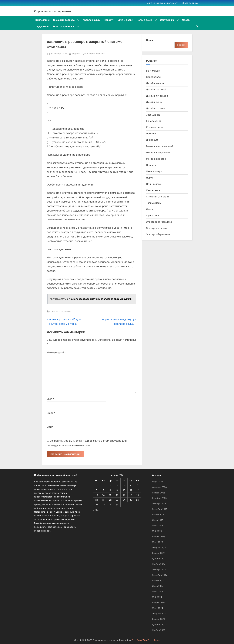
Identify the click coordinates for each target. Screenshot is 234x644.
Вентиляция (42, 20)
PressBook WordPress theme (146, 640)
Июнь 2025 (158, 525)
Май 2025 (157, 531)
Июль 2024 (158, 586)
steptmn (76, 53)
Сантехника (167, 20)
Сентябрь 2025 (160, 509)
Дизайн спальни (156, 108)
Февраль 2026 (159, 487)
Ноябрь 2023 (159, 630)
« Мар (96, 510)
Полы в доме (144, 20)
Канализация (154, 121)
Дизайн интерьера (64, 20)
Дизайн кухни (154, 102)
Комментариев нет (95, 54)
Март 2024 (158, 608)
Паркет (150, 178)
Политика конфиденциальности (162, 3)
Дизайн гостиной (156, 89)
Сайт (50, 427)
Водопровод (153, 77)
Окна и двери (125, 20)
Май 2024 (157, 597)
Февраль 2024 (159, 613)
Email (51, 413)
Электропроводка (63, 26)
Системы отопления (61, 311)
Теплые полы (154, 203)
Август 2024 (158, 581)
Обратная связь (190, 3)
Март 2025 (158, 542)
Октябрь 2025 (159, 504)
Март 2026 (158, 482)
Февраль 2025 (159, 548)
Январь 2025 (159, 553)
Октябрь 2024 (159, 570)
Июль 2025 (158, 520)
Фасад (186, 20)
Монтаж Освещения (158, 152)
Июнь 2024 (158, 592)
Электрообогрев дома (159, 222)
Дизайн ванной (155, 83)
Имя (51, 399)
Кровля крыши (92, 20)
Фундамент (42, 26)
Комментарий (56, 352)
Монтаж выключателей (160, 146)
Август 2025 (158, 515)
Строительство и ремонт (53, 11)
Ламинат (151, 134)
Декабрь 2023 (159, 625)
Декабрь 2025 (159, 498)
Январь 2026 (159, 493)
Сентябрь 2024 (160, 575)
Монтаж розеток (156, 159)
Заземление (153, 115)
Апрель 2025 (159, 537)
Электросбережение (158, 234)
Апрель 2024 (159, 603)
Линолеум (152, 140)
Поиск (150, 40)
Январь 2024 (159, 619)
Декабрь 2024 (159, 558)
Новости (109, 20)
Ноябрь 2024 (159, 564)
